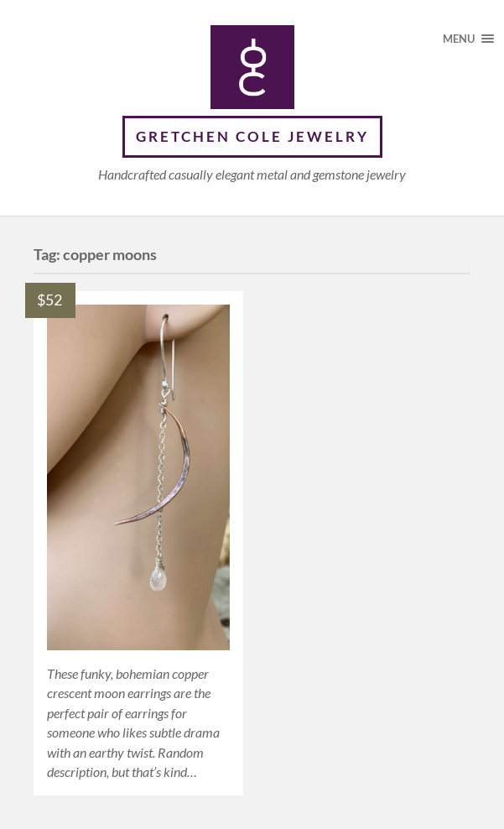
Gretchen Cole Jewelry (252, 136)
